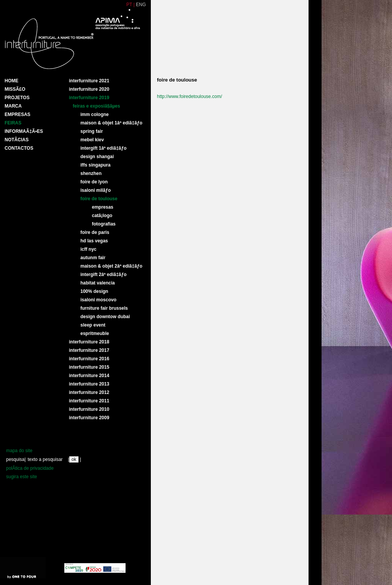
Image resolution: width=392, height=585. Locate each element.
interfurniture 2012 (89, 392)
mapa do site (19, 451)
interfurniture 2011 (89, 401)
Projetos (17, 98)
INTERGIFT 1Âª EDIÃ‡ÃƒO (103, 148)
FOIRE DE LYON (94, 182)
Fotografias (104, 224)
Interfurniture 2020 (89, 89)
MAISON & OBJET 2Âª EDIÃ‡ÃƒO (111, 266)
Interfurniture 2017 (89, 350)
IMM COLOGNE (95, 114)
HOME (11, 81)
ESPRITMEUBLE (95, 333)
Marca (13, 106)
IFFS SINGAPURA (96, 165)
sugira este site (22, 477)
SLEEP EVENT (93, 325)
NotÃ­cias (17, 140)
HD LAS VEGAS (94, 241)
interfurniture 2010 (89, 409)
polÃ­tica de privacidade (30, 468)
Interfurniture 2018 (89, 342)
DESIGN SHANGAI (97, 157)
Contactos (19, 148)
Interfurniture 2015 (89, 367)
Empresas (17, 114)
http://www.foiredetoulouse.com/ (189, 96)
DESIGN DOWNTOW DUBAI (105, 317)
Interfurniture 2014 (89, 376)
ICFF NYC (88, 249)
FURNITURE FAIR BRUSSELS (104, 308)
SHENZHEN (91, 173)
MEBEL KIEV (92, 140)
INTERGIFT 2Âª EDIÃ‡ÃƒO (103, 275)
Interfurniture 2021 (89, 81)
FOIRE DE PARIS (95, 232)
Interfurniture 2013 (89, 384)
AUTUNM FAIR (93, 258)
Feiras (13, 123)
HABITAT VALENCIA (98, 283)
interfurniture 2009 (89, 418)
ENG (141, 5)
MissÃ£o (15, 89)
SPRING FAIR (92, 131)
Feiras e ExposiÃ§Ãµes (96, 106)
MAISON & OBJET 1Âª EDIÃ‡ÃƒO (111, 123)
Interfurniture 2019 (89, 98)
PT (129, 5)
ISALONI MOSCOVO (98, 300)
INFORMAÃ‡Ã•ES (24, 131)
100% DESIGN (94, 291)
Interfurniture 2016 (89, 359)
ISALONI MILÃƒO (96, 190)
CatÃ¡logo (102, 216)
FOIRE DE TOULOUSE (99, 199)
